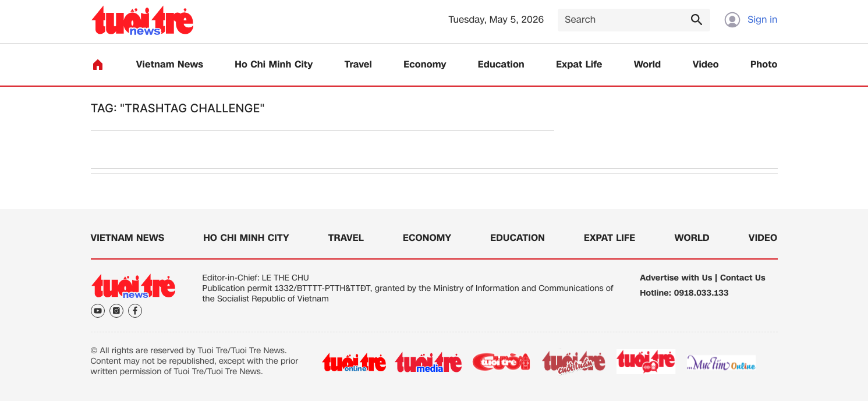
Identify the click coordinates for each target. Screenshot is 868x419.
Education (501, 65)
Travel (358, 65)
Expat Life (579, 65)
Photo (764, 65)
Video (706, 65)
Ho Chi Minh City (274, 65)
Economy (425, 65)
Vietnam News (170, 65)
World (648, 65)
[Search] (634, 20)
